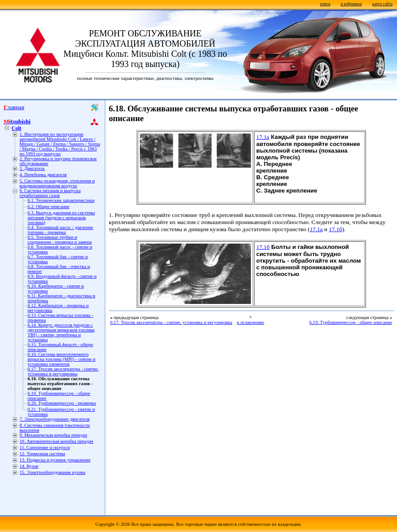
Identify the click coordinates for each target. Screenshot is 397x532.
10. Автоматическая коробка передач (56, 441)
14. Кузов (29, 466)
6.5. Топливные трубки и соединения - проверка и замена (60, 240)
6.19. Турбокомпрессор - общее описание (351, 322)
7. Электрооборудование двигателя (55, 419)
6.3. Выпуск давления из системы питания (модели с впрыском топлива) (61, 218)
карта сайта (383, 4)
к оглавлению (250, 322)
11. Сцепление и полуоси (45, 447)
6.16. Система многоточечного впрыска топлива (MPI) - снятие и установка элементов (62, 359)
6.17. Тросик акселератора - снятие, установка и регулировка (63, 371)
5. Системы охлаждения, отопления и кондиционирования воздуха (57, 183)
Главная (14, 107)
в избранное (351, 4)
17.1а (263, 137)
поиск (325, 4)
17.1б (336, 229)
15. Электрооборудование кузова (52, 472)
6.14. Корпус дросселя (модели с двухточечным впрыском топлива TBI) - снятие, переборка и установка (61, 332)
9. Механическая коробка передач (53, 435)
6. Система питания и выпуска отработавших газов (50, 193)
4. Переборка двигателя (43, 175)
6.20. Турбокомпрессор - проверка (62, 403)
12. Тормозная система (42, 454)
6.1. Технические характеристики (61, 200)
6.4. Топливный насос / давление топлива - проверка (60, 230)
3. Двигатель (32, 168)
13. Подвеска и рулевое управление (55, 460)
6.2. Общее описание (49, 207)
